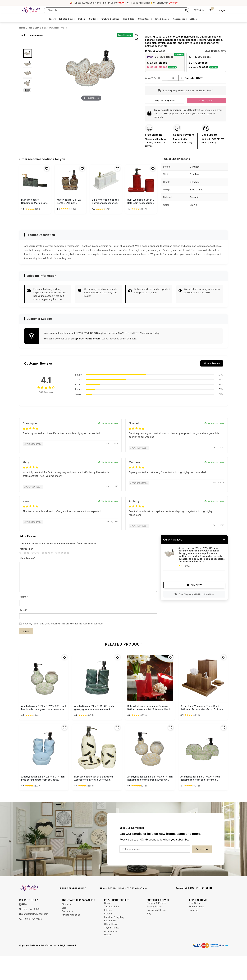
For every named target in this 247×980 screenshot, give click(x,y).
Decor (52, 19)
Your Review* (27, 558)
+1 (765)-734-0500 (31, 919)
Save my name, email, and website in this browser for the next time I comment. (63, 624)
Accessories (180, 19)
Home (22, 28)
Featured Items (197, 907)
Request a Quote (165, 101)
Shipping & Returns (156, 903)
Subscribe (202, 849)
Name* (24, 597)
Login (222, 10)
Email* (23, 610)
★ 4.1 (24, 35)
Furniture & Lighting (111, 19)
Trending (194, 910)
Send (26, 632)
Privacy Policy (154, 907)
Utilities (194, 19)
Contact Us (68, 911)
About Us (66, 904)
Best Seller (195, 903)
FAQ (149, 914)
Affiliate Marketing (71, 915)
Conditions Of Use (156, 910)
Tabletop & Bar (67, 19)
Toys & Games (163, 19)
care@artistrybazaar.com (86, 339)
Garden (94, 19)
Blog (64, 908)
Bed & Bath (129, 19)
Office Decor (145, 19)
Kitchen (82, 19)
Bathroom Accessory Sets (55, 28)
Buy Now (194, 585)
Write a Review (212, 363)
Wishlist (199, 10)
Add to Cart (206, 101)
